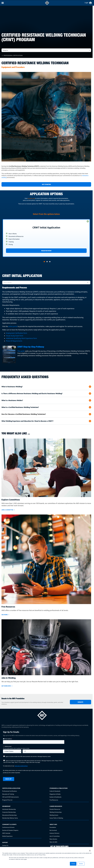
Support (5, 842)
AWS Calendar (6, 833)
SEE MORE (5, 615)
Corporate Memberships (9, 812)
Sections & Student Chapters (10, 830)
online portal (13, 326)
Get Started (46, 184)
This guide (21, 351)
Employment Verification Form (16, 333)
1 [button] (44, 262)
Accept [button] (73, 864)
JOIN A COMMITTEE (7, 510)
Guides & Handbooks (55, 797)
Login (87, 3)
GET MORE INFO (6, 686)
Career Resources (56, 806)
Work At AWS (53, 842)
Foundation (53, 827)
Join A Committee (55, 836)
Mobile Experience (7, 836)
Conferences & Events (8, 827)
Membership (6, 806)
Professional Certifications (13, 55)
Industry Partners (54, 833)
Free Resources (54, 800)
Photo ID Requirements (14, 341)
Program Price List (7, 800)
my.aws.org (31, 198)
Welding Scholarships (56, 812)
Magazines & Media (55, 794)
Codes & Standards (55, 791)
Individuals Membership (9, 809)
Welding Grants (54, 815)
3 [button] (50, 262)
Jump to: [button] (5, 50)
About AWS (53, 824)
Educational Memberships (10, 815)
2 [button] (47, 262)
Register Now (46, 238)
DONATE (80, 702)
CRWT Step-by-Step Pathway (31, 347)
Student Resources (55, 809)
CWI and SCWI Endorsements (10, 797)
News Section (53, 839)
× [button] (90, 851)
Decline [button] (81, 864)
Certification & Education (11, 788)
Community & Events (9, 824)
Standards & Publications (59, 788)
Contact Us (5, 845)
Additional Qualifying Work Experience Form (21, 338)
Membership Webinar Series (10, 818)
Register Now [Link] (46, 251)
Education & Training (8, 794)
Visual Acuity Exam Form (15, 336)
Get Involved (53, 830)
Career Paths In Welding (56, 818)
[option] (46, 238)
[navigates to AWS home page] (47, 4)
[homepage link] (46, 715)
